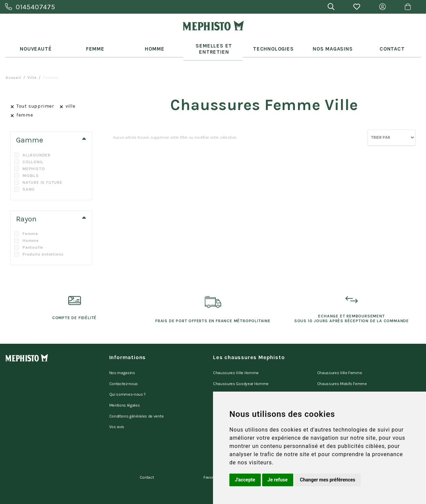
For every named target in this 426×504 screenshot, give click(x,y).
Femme (94, 45)
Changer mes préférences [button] (328, 480)
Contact (391, 45)
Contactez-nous (124, 373)
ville (32, 70)
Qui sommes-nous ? (128, 382)
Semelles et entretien (213, 45)
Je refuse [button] (278, 480)
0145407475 (30, 7)
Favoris (210, 454)
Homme (154, 45)
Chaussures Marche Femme (343, 382)
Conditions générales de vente (137, 400)
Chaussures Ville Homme (236, 365)
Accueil (13, 70)
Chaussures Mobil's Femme (342, 373)
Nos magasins (122, 365)
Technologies (272, 45)
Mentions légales (125, 391)
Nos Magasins (332, 45)
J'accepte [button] (245, 480)
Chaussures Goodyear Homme (241, 373)
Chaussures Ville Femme (340, 365)
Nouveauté (35, 45)
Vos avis (117, 409)
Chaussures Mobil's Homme (238, 382)
